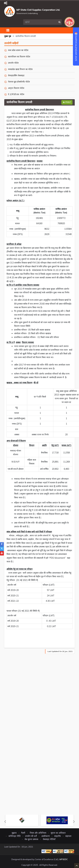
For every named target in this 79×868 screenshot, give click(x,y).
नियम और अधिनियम (38, 833)
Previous (5, 821)
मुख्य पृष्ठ (8, 36)
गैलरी (23, 833)
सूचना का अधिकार (58, 833)
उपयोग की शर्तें (31, 836)
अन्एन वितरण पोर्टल (16, 88)
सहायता (68, 836)
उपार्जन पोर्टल (13, 63)
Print (67, 102)
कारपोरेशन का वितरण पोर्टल (19, 57)
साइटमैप (58, 836)
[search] (40, 22)
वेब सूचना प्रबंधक (31, 839)
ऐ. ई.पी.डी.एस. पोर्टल (16, 94)
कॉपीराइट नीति (15, 836)
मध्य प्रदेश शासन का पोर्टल (18, 50)
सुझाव (14, 833)
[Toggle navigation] (6, 3)
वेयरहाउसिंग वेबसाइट (16, 75)
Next (74, 821)
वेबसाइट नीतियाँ (49, 839)
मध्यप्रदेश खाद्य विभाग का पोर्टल (20, 69)
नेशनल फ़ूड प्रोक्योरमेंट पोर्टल (19, 82)
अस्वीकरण (46, 836)
